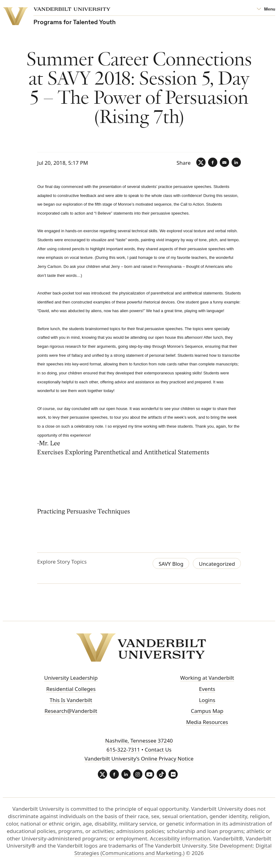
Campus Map (207, 711)
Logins (207, 700)
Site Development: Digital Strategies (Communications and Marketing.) (173, 849)
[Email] (224, 162)
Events (207, 689)
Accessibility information (180, 838)
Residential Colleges (71, 689)
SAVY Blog (171, 564)
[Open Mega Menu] (266, 9)
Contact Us (158, 750)
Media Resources (207, 722)
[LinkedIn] (236, 162)
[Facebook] (213, 162)
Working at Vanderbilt (207, 678)
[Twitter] (201, 162)
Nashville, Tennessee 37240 (139, 741)
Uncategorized (217, 564)
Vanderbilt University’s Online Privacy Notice (139, 759)
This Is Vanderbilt (71, 700)
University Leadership (71, 678)
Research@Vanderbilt (71, 711)
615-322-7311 (123, 750)
